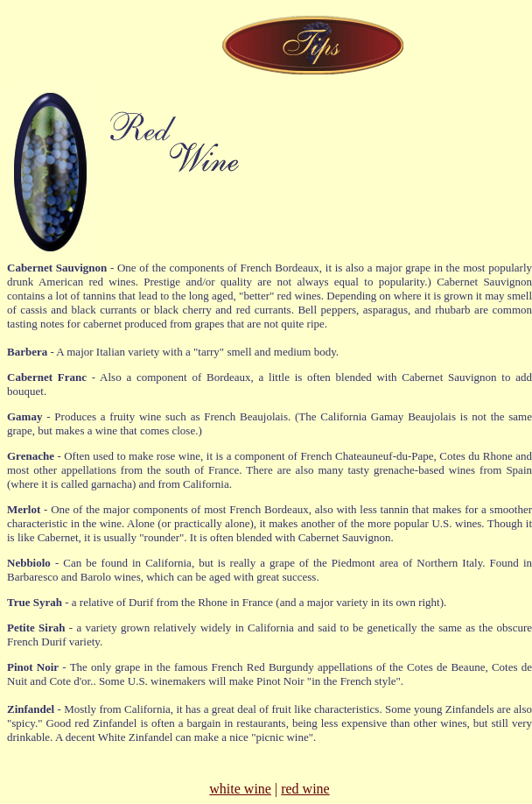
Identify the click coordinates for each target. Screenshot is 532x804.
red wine (305, 789)
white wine (240, 789)
